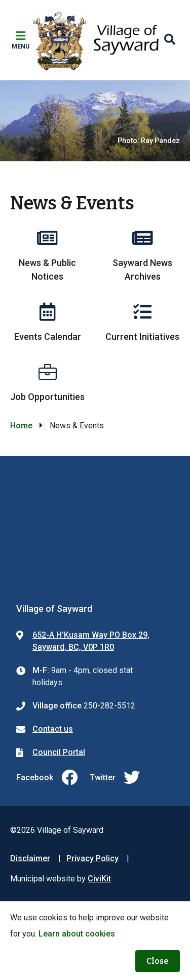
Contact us (53, 729)
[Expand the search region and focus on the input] (170, 40)
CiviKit (99, 879)
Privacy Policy (92, 858)
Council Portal (59, 752)
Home (21, 426)
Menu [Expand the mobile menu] (21, 47)
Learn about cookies (77, 934)
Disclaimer (30, 858)
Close (158, 961)
